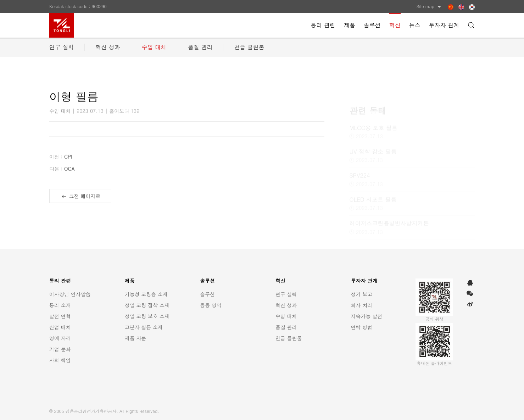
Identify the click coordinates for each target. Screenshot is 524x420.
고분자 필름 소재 (144, 327)
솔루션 (372, 25)
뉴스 (415, 25)
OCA (62, 173)
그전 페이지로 (80, 201)
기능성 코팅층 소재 (146, 294)
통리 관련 (323, 25)
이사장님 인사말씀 (70, 294)
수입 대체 (154, 47)
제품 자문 (136, 338)
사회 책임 (60, 360)
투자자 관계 (444, 25)
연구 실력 (62, 47)
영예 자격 (60, 338)
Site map (430, 6)
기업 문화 (60, 349)
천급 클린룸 (249, 47)
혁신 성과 (108, 47)
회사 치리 (362, 305)
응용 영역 (211, 305)
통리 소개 (60, 305)
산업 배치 (60, 327)
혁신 (395, 25)
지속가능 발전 (367, 316)
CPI (61, 161)
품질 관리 (200, 47)
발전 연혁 (60, 316)
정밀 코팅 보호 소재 (147, 316)
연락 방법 (362, 327)
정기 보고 (362, 294)
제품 (350, 25)
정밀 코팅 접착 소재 (147, 305)
